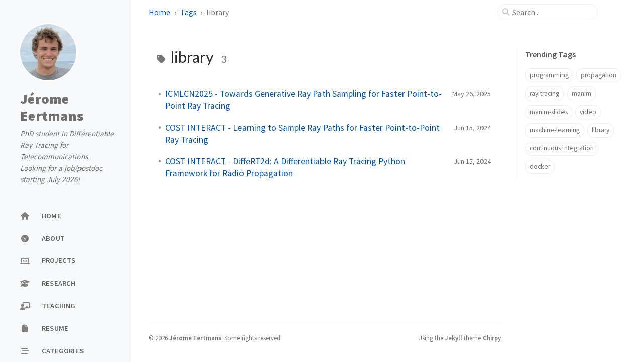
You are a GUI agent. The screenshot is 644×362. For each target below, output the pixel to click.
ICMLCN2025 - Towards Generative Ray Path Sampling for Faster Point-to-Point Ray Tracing (303, 100)
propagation (598, 75)
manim (581, 93)
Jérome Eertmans (52, 107)
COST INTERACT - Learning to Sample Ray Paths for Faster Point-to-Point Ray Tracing (302, 134)
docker (540, 167)
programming (549, 75)
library (600, 130)
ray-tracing (545, 93)
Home (160, 12)
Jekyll (454, 338)
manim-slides (549, 112)
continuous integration (562, 148)
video (588, 112)
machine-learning (555, 130)
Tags (189, 12)
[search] (551, 12)
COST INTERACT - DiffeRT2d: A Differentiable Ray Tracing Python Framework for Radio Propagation (285, 167)
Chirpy (492, 338)
